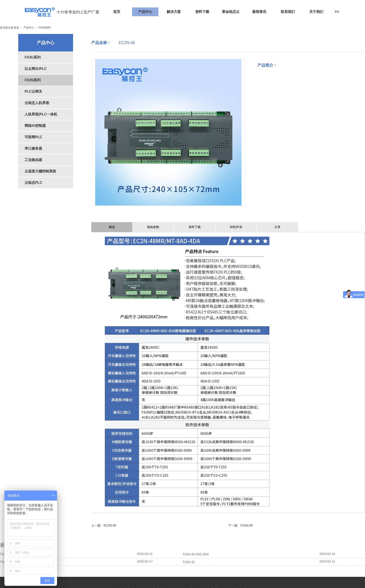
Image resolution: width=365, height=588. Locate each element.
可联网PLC (33, 137)
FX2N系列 (44, 28)
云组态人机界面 (37, 103)
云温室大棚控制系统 (40, 171)
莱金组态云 (231, 12)
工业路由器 (33, 160)
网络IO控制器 (35, 126)
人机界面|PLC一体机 (41, 114)
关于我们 (316, 12)
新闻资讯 (259, 12)
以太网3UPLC (36, 69)
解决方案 (174, 12)
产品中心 (145, 12)
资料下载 (202, 12)
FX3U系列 (33, 57)
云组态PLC (33, 183)
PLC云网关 (33, 91)
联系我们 (288, 12)
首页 (117, 12)
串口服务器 (33, 148)
